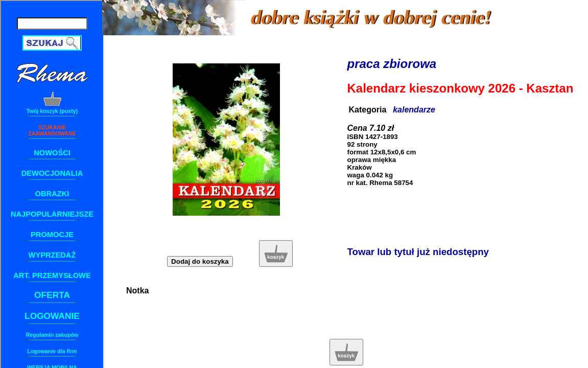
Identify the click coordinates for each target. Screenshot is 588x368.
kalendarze (414, 110)
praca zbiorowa (392, 64)
